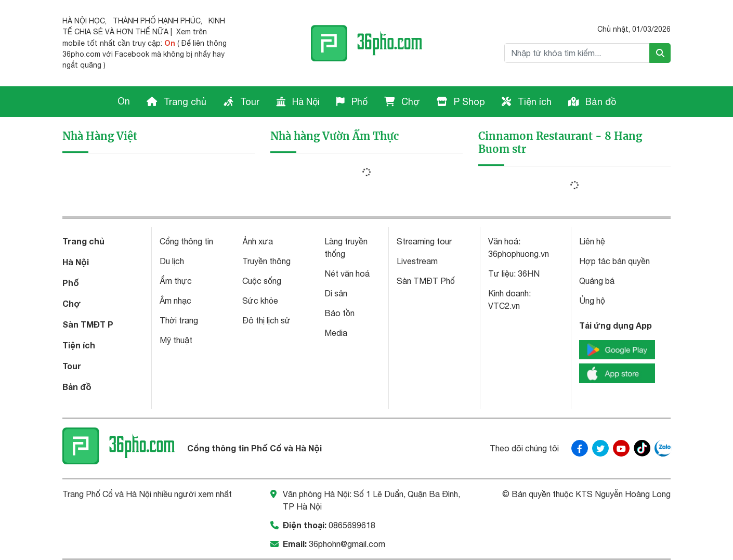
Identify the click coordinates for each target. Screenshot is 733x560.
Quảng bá (597, 281)
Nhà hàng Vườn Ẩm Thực (335, 136)
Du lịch (172, 261)
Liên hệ (592, 241)
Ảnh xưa (258, 241)
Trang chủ (176, 102)
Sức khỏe (260, 301)
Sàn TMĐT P (88, 324)
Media (336, 333)
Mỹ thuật (176, 340)
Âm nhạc (175, 301)
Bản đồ (592, 102)
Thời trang (179, 320)
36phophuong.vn (519, 254)
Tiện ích (527, 102)
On (124, 101)
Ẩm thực (176, 281)
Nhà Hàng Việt (100, 136)
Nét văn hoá (347, 274)
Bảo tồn (339, 313)
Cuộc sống (262, 281)
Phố (352, 102)
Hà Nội (298, 102)
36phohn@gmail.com (347, 544)
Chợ (402, 102)
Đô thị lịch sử (266, 320)
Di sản (336, 293)
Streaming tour (424, 241)
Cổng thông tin (186, 241)
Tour (241, 102)
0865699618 (352, 525)
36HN (529, 274)
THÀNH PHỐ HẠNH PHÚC (157, 21)
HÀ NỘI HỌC (84, 21)
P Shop (461, 102)
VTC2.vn (504, 306)
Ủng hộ (592, 301)
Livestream (417, 261)
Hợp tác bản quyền (614, 261)
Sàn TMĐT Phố (426, 281)
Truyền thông (266, 261)
